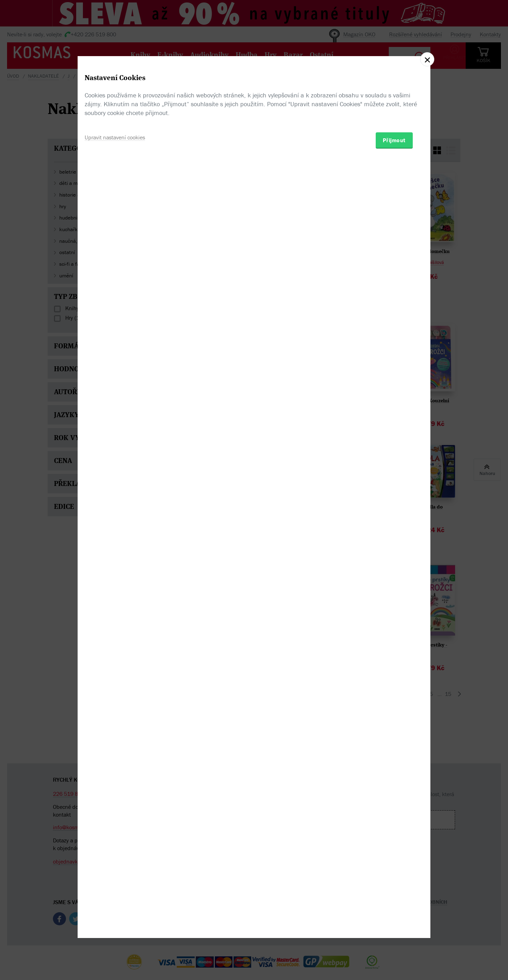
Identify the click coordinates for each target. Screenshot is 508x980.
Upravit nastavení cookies (119, 528)
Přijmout (394, 531)
